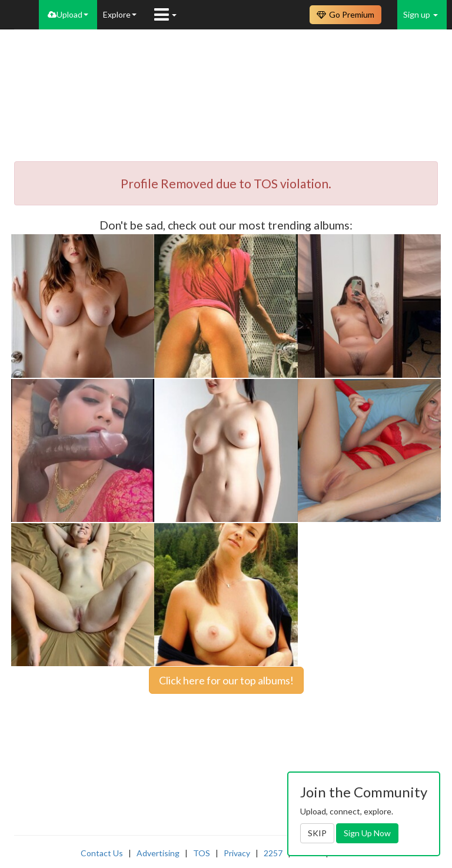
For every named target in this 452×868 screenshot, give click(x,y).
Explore (120, 14)
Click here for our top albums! (226, 680)
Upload (68, 14)
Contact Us (102, 853)
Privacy (237, 853)
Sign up (421, 14)
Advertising (158, 853)
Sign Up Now (367, 833)
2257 (273, 853)
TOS (202, 853)
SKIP (317, 833)
